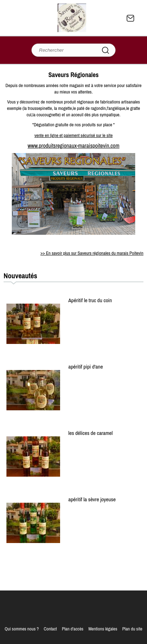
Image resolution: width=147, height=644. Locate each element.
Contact (131, 18)
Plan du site (132, 629)
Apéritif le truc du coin (90, 300)
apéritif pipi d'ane (86, 367)
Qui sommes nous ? (22, 629)
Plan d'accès (73, 629)
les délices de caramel (90, 433)
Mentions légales (103, 629)
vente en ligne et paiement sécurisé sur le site (73, 135)
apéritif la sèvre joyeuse (92, 499)
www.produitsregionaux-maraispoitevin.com (73, 146)
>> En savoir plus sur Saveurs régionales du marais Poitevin (92, 253)
